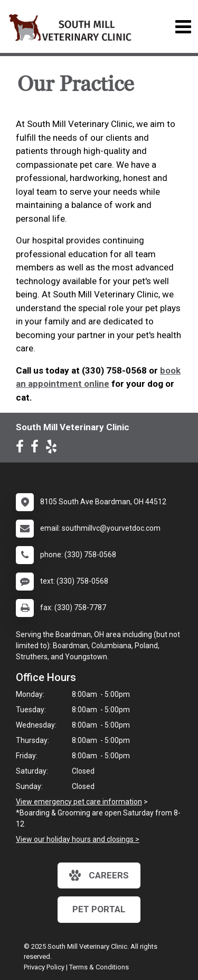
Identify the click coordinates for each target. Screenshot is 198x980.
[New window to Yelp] (54, 449)
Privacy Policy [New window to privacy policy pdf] (44, 967)
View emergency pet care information (79, 802)
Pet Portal (99, 909)
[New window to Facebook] (22, 449)
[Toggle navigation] (183, 27)
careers (99, 875)
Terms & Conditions (99, 967)
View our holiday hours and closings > (78, 839)
